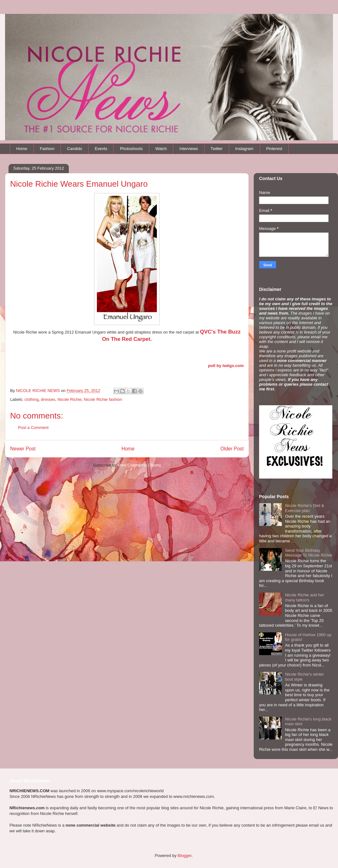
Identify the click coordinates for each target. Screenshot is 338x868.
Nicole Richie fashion (103, 399)
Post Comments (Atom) (139, 465)
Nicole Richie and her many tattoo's (305, 597)
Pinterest (274, 149)
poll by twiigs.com (226, 366)
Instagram (244, 149)
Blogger (185, 856)
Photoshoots (131, 149)
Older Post (232, 449)
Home (22, 149)
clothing (32, 399)
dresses (48, 399)
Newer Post (23, 449)
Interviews (189, 149)
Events (101, 149)
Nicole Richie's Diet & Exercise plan (305, 508)
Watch (161, 149)
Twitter (216, 149)
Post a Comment (33, 428)
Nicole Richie (69, 399)
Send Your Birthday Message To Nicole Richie (308, 553)
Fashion (47, 149)
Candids (74, 149)
